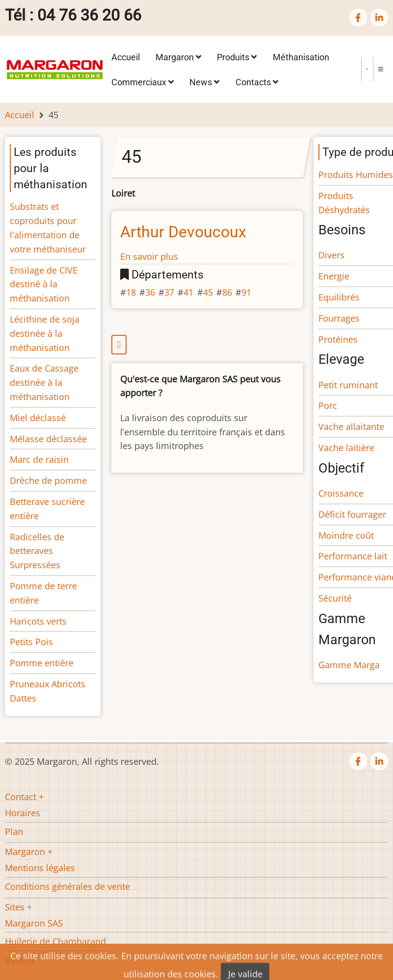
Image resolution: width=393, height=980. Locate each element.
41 (188, 292)
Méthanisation (301, 57)
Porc (328, 405)
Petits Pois (31, 642)
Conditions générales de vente (67, 886)
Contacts (257, 82)
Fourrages (339, 318)
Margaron (178, 57)
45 (208, 292)
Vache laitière (346, 448)
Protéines (338, 339)
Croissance (341, 493)
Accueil (126, 57)
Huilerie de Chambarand (55, 941)
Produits (237, 57)
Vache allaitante (351, 427)
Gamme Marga (349, 665)
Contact (21, 797)
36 (150, 292)
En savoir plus (149, 256)
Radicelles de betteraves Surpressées (37, 551)
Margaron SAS (34, 923)
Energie (334, 276)
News (204, 82)
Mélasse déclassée (48, 439)
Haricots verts (38, 621)
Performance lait (353, 556)
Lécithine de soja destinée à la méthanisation (45, 333)
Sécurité (335, 598)
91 (246, 292)
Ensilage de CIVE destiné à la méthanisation (44, 284)
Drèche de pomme (48, 480)
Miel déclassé (38, 418)
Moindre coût (346, 535)
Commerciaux (143, 82)
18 (131, 292)
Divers (331, 255)
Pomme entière (42, 663)
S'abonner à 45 (207, 345)
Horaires (23, 813)
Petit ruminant (348, 385)
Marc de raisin (39, 459)
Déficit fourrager (352, 514)
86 (227, 292)
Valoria (19, 960)
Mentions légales (40, 868)
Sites (15, 907)
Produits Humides (356, 175)
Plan (14, 831)
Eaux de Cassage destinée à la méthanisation (44, 382)
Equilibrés (339, 297)
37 (169, 292)
